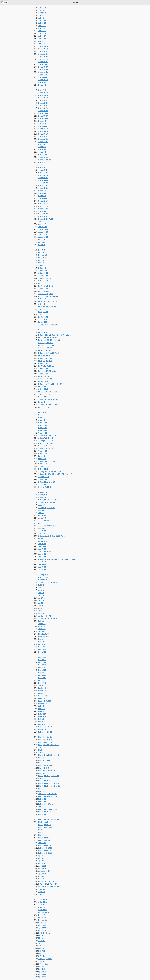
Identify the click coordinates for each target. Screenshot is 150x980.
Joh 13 (47, 840)
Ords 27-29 (43, 454)
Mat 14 (41, 776)
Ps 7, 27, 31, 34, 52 (46, 283)
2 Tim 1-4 (42, 956)
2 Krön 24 (53, 500)
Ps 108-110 (43, 387)
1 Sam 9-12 (43, 271)
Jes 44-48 (42, 557)
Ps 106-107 (43, 332)
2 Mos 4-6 (42, 85)
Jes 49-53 (42, 562)
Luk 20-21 (48, 827)
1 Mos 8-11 (42, 13)
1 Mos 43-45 (43, 75)
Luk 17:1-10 (49, 804)
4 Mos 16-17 (43, 168)
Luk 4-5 (46, 745)
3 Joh (46, 964)
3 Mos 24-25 (43, 142)
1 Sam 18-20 (43, 278)
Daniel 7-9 (42, 693)
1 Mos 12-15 (43, 46)
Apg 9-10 (42, 863)
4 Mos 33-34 (43, 185)
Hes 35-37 (42, 670)
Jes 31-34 (42, 546)
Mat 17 (41, 786)
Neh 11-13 (42, 727)
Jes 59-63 (42, 567)
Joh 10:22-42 (52, 796)
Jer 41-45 (42, 624)
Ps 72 (57, 405)
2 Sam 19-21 (43, 374)
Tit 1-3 (41, 943)
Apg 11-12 (42, 866)
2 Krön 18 (51, 482)
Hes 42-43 (42, 678)
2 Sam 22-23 (43, 379)
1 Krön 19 (50, 353)
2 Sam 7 (41, 343)
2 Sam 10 (42, 353)
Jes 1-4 (41, 510)
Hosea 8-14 (43, 541)
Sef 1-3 (41, 585)
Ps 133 (41, 330)
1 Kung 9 (42, 448)
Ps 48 (63, 536)
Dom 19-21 (42, 260)
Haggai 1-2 (42, 704)
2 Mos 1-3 (42, 82)
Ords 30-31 (43, 464)
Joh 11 (41, 807)
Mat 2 (40, 740)
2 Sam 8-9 (42, 348)
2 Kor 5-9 (42, 907)
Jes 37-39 (42, 551)
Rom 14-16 (42, 923)
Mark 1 (46, 742)
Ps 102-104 (43, 322)
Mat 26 (41, 838)
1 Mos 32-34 (43, 64)
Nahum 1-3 (42, 580)
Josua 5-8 (42, 224)
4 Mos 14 (42, 160)
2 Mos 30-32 (43, 111)
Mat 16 (41, 783)
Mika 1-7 (42, 523)
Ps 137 (48, 701)
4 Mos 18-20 (43, 170)
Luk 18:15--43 (44, 820)
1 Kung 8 (42, 441)
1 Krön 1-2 (42, 304)
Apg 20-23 (42, 925)
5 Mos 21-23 (43, 209)
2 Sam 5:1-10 (43, 325)
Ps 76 (49, 551)
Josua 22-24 (43, 237)
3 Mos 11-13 (43, 129)
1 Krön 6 (42, 314)
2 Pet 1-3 (42, 959)
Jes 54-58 (42, 564)
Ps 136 (50, 443)
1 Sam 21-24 (43, 281)
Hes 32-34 (42, 667)
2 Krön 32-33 (43, 577)
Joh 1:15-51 (55, 745)
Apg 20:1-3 (42, 912)
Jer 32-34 (42, 611)
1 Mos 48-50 (43, 80)
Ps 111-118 (43, 397)
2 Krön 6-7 (42, 443)
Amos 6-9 (42, 518)
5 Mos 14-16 (43, 204)
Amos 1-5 (42, 515)
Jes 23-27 (42, 534)
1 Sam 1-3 (42, 265)
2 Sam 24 (42, 384)
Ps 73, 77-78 (43, 312)
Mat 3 (40, 742)
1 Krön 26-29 (43, 394)
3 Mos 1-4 (42, 121)
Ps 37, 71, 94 (53, 399)
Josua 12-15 (43, 229)
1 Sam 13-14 (43, 273)
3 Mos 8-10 (42, 126)
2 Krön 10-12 (43, 469)
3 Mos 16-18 (43, 134)
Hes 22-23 (42, 660)
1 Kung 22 (42, 482)
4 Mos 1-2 (42, 147)
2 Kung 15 (42, 508)
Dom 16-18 (42, 258)
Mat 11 (41, 763)
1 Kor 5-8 (42, 892)
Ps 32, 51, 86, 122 (45, 361)
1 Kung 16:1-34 (58, 474)
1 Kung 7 (42, 438)
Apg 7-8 (41, 861)
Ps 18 (51, 294)
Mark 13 (41, 830)
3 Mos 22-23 (43, 139)
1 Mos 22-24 (43, 54)
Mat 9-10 (42, 773)
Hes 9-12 (42, 644)
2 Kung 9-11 (43, 497)
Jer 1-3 (41, 588)
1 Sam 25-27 (43, 289)
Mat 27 (41, 845)
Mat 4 (40, 745)
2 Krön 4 (50, 438)
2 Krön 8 (50, 448)
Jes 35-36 (42, 549)
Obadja (41, 487)
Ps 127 (52, 394)
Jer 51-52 (42, 631)
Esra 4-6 (41, 701)
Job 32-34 (42, 36)
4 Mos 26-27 (43, 178)
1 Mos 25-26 (43, 57)
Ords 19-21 (43, 430)
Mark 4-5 (52, 771)
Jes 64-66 (42, 570)
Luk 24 (41, 853)
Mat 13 (41, 768)
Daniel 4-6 (42, 691)
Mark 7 (47, 781)
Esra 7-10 (42, 716)
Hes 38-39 (42, 673)
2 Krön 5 (50, 441)
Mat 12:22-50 (43, 765)
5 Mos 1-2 (42, 191)
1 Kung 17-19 (43, 477)
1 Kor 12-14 (43, 899)
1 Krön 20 (53, 358)
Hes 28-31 (42, 665)
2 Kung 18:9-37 (44, 559)
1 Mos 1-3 (42, 8)
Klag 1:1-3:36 (43, 634)
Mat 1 (40, 737)
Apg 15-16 (42, 874)
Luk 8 (47, 768)
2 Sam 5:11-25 (44, 335)
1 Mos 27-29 (43, 59)
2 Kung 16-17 (52, 526)
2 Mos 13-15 (43, 95)
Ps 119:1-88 (43, 402)
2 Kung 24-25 (43, 619)
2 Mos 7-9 (42, 90)
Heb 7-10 (42, 951)
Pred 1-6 (42, 456)
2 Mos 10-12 (43, 93)
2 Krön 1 (51, 405)
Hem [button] (5, 2)
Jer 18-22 (42, 600)
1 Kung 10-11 (43, 461)
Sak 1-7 (41, 706)
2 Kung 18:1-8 (44, 536)
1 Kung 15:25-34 (45, 474)
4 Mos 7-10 (42, 155)
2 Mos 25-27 (43, 106)
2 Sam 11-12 (43, 358)
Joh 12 (48, 822)
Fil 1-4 (41, 938)
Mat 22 (41, 825)
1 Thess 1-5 (43, 884)
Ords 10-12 (43, 423)
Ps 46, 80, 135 (69, 559)
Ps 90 (48, 160)
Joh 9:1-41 (42, 794)
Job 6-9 (41, 18)
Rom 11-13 (42, 920)
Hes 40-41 (42, 675)
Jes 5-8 (41, 513)
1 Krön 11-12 (54, 325)
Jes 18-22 (42, 531)
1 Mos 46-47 (43, 77)
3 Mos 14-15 (43, 131)
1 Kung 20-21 (43, 479)
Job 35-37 (42, 39)
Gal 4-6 (41, 879)
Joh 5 (40, 753)
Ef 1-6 (41, 936)
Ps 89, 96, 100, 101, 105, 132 (49, 340)
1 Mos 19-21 (43, 52)
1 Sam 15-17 (43, 276)
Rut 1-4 (41, 263)
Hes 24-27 (42, 662)
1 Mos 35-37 (43, 67)
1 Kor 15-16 (43, 902)
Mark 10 (47, 812)
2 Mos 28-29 (43, 108)
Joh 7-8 (41, 791)
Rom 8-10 (42, 917)
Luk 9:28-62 (55, 786)
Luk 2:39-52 (48, 740)
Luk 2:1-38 (48, 737)
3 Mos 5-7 (42, 124)
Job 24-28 (42, 31)
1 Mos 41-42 (43, 72)
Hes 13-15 (42, 647)
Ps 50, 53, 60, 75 (45, 350)
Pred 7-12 (42, 459)
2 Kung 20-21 (43, 575)
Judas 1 (49, 959)
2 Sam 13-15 (43, 363)
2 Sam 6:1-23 (55, 335)
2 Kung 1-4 (42, 492)
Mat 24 (41, 832)
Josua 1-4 (42, 222)
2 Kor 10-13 (43, 910)
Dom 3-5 (42, 242)
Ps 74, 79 (50, 616)
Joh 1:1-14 (48, 732)
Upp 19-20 (42, 974)
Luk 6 (57, 755)
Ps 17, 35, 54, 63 (45, 291)
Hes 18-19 (42, 652)
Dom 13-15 (42, 255)
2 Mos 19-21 (43, 100)
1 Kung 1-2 (42, 399)
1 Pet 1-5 (42, 946)
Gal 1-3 (41, 876)
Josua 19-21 (43, 234)
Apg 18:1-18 (49, 881)
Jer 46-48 (42, 626)
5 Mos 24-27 (43, 211)
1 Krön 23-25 (43, 389)
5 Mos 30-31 (43, 216)
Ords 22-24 (43, 433)
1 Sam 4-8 (42, 268)
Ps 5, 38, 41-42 (44, 376)
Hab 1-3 (41, 621)
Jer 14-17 (42, 598)
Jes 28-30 (42, 544)
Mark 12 (47, 825)
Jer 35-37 (42, 613)
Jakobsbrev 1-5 (44, 871)
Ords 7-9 (42, 420)
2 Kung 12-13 (43, 500)
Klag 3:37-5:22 (44, 637)
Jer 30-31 (42, 608)
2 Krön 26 (51, 508)
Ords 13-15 (43, 425)
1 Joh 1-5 (42, 961)
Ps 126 (50, 727)
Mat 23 (41, 827)
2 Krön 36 (53, 619)
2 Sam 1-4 (42, 299)
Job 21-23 (42, 28)
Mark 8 (47, 783)
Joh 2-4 (41, 747)
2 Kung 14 (42, 503)
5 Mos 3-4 (42, 193)
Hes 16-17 (42, 650)
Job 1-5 (41, 15)
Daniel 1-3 (42, 688)
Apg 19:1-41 (54, 887)
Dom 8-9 (42, 250)
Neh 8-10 (42, 724)
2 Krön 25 (51, 503)
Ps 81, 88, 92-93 (44, 317)
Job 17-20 (42, 26)
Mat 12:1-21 (43, 755)
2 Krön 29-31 (55, 536)
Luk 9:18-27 (55, 783)
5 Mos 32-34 (43, 219)
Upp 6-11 (42, 969)
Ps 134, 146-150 (44, 446)
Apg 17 (41, 881)
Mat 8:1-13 (42, 760)
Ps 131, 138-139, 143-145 (48, 392)
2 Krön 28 (42, 526)
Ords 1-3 (42, 415)
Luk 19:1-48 (54, 820)
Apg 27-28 (42, 930)
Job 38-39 (42, 41)
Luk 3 (52, 742)
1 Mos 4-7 (42, 10)
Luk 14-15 (42, 802)
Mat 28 (41, 851)
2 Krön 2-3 (52, 435)
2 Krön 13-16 (56, 472)
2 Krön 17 (68, 474)
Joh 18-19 (48, 848)
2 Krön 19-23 (43, 485)
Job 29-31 (42, 33)
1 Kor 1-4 (42, 889)
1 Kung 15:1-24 (44, 472)
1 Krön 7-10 (43, 320)
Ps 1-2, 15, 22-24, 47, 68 (47, 338)
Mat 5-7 (41, 758)
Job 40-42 (42, 44)
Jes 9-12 (50, 521)
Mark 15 (47, 845)
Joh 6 (40, 778)
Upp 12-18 (42, 972)
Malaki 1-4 (42, 729)
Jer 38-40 (42, 616)
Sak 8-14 (42, 709)
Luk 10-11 (42, 796)
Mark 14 (47, 838)
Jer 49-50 (42, 629)
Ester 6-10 (42, 714)
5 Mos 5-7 (42, 196)
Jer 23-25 (42, 603)
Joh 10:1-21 (52, 794)
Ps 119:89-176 (44, 407)
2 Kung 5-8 (42, 495)
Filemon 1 (49, 933)
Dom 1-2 (42, 240)
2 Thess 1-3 (53, 884)
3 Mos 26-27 (43, 144)
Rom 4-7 (42, 915)
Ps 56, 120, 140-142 (46, 286)
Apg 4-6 (41, 858)
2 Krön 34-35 (55, 582)
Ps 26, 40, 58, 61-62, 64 (47, 371)
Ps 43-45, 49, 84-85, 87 (47, 307)
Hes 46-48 (42, 683)
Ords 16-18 (43, 428)
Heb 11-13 (42, 954)
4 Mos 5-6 (42, 152)
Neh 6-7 (41, 722)
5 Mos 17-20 (43, 206)
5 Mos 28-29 (43, 214)
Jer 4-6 (41, 590)
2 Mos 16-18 (43, 98)
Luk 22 (41, 840)
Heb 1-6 (41, 948)
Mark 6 (47, 776)
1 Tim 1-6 (42, 941)
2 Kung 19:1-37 (57, 559)
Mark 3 (51, 755)
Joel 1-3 (41, 686)
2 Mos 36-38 (43, 116)
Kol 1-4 (41, 933)
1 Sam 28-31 (43, 294)
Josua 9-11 (43, 227)
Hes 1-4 (41, 639)
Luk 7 (49, 760)
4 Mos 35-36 (43, 188)
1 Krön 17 (49, 343)
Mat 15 (41, 781)
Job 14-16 (42, 23)
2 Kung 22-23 (43, 582)
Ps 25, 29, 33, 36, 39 (46, 345)
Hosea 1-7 (42, 539)
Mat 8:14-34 (43, 771)
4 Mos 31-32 (43, 183)
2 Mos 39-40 (43, 118)
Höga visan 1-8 (44, 412)
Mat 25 (41, 835)
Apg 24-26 (42, 928)
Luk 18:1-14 (54, 809)
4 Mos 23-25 (43, 175)
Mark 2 (41, 750)
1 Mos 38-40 (43, 69)
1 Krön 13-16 (66, 335)
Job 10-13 (42, 21)
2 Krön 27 (42, 521)
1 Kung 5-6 (42, 435)
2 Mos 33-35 (43, 113)
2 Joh (40, 964)
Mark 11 (41, 822)
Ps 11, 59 (52, 278)
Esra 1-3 (41, 698)
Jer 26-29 (42, 606)
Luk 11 (52, 765)
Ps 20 (57, 353)
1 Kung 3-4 (42, 405)
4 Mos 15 (42, 162)
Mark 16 (47, 851)
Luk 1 (40, 732)
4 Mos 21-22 (43, 173)
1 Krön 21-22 (51, 384)
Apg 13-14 (42, 869)
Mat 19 (41, 812)
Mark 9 (47, 786)
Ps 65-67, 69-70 (44, 356)
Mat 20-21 (42, 814)
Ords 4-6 (42, 417)
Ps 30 (59, 384)
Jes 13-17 (42, 528)
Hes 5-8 (41, 642)
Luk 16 (41, 804)
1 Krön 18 (51, 348)
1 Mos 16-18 (43, 49)
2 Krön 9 (53, 461)
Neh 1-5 (41, 719)
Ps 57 (51, 379)
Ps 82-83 (48, 487)
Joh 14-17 (42, 843)
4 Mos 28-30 (43, 180)
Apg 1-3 (41, 856)
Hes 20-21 (42, 657)
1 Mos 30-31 (43, 62)
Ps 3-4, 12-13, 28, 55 (46, 366)
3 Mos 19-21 (43, 137)
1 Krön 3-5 (42, 309)
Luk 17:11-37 (43, 809)
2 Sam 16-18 (43, 369)
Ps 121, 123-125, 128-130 (48, 296)
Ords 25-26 (43, 451)
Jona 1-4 (42, 505)
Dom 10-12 (42, 253)
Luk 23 (41, 848)
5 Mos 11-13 (43, 201)
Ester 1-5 (42, 711)
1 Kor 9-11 (42, 894)
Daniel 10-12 (43, 696)
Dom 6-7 (42, 245)
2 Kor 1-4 (42, 905)
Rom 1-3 (51, 912)
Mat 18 (41, 789)
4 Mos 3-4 (42, 149)
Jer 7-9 (41, 593)
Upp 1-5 (41, 967)
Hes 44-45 (42, 680)
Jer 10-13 (42, 595)
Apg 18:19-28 (43, 887)
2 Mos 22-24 (43, 103)
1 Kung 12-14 (43, 466)
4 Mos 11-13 (43, 157)
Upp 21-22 (42, 977)
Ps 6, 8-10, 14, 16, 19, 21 (48, 301)
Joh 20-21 (48, 853)
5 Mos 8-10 (42, 198)
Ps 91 (51, 219)
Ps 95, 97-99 (43, 381)
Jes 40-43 (42, 554)
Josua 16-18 (43, 232)
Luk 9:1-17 (55, 776)
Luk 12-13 (42, 799)
